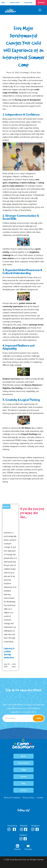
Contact (23, 790)
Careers (23, 777)
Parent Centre (23, 763)
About (23, 756)
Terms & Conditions (12, 798)
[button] (40, 10)
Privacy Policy (28, 798)
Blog (23, 783)
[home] (11, 10)
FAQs (23, 770)
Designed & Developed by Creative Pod (23, 864)
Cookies (40, 798)
